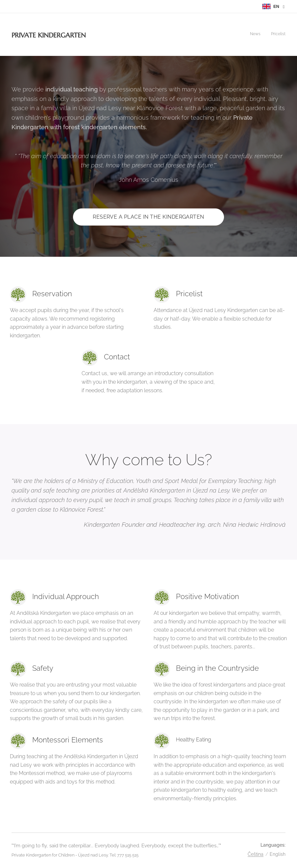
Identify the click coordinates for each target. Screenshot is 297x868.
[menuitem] (277, 35)
